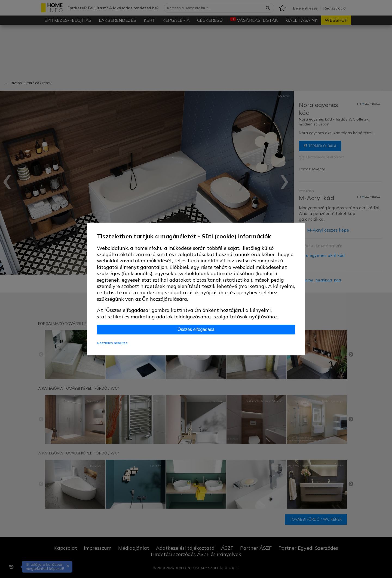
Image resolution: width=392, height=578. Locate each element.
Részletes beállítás (112, 343)
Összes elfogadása (196, 329)
